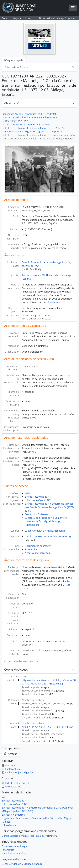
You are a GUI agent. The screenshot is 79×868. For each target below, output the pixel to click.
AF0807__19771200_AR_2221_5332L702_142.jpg (48, 727)
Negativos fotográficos (37, 553)
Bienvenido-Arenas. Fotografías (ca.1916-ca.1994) (29, 114)
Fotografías (31, 549)
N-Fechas (30, 500)
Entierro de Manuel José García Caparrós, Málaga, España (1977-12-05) (49, 507)
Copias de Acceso (16, 669)
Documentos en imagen (38, 546)
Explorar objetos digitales (18, 772)
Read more (54, 302)
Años (40, 500)
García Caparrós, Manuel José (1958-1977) (48, 537)
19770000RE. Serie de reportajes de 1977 (28, 125)
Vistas (28, 493)
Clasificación (13, 103)
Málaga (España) (56, 531)
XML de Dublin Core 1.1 (16, 783)
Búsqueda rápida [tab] (14, 60)
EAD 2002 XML (11, 787)
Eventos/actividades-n (37, 497)
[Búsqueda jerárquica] (36, 67)
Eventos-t (30, 514)
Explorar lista (11, 769)
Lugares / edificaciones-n (39, 518)
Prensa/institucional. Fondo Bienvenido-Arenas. (32, 117)
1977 (48, 500)
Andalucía (39, 531)
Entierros (43, 514)
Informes (9, 765)
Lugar (28, 531)
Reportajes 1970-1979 (17, 121)
